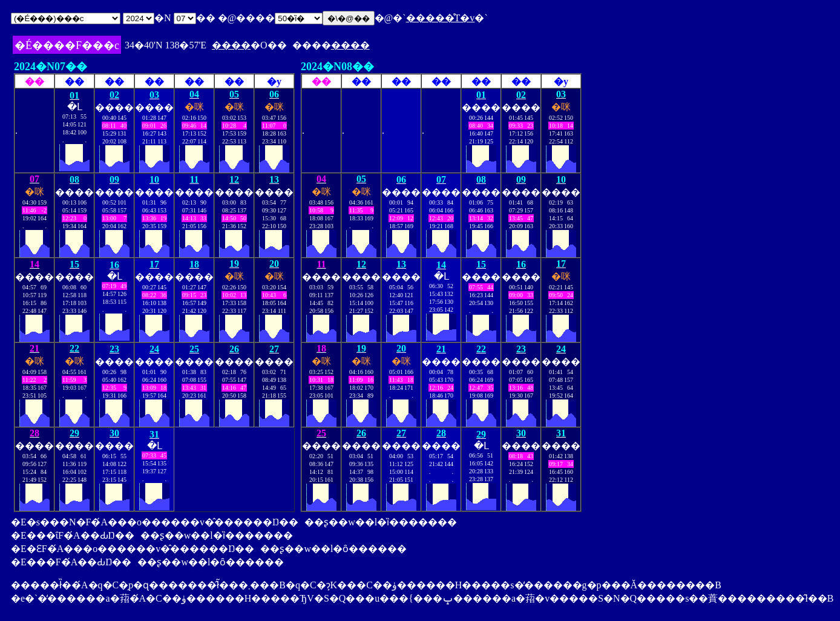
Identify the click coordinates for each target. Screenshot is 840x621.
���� (231, 45)
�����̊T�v (441, 18)
